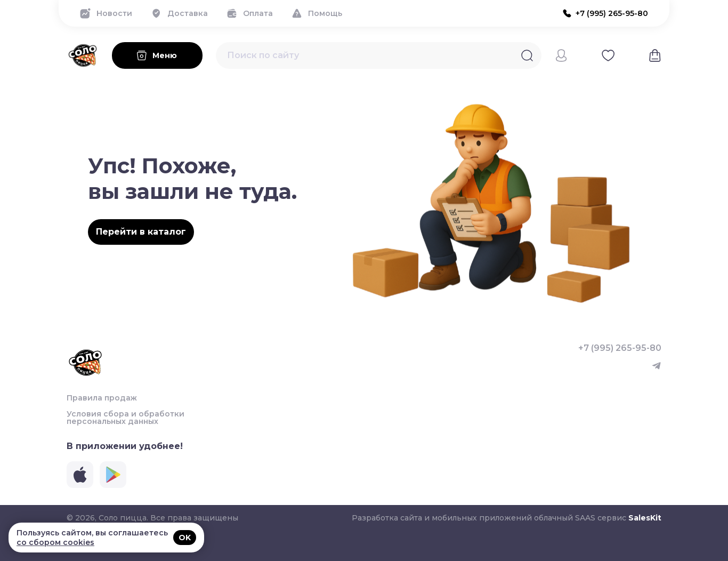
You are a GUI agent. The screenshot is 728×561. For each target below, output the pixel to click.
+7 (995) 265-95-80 (620, 348)
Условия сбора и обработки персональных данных (126, 418)
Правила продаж (102, 398)
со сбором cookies (55, 542)
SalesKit (645, 518)
